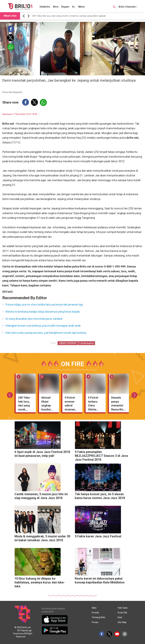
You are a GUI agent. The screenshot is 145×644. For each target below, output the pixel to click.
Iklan (94, 608)
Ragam (65, 7)
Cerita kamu (87, 343)
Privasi (95, 622)
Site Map (122, 622)
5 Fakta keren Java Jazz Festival (98, 536)
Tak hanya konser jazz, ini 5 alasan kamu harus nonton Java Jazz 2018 (100, 496)
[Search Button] (114, 7)
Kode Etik (122, 613)
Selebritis (45, 7)
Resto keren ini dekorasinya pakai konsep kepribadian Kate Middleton (100, 580)
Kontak (95, 613)
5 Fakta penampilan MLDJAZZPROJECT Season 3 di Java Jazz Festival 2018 (101, 456)
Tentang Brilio (99, 617)
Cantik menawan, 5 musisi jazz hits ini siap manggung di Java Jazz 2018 (41, 496)
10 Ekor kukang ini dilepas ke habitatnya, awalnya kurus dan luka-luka (40, 582)
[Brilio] (20, 6)
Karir (120, 617)
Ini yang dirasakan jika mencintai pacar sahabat (34, 319)
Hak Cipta (123, 608)
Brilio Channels (128, 7)
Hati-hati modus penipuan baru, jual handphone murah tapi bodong (46, 333)
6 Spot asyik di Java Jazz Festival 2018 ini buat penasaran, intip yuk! (42, 454)
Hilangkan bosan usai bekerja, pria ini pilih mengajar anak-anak (43, 326)
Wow (56, 7)
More (82, 7)
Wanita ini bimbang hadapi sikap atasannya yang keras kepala (42, 312)
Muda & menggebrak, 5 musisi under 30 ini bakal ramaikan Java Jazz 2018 (42, 538)
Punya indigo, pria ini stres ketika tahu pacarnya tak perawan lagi (44, 305)
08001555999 (68, 343)
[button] (24, 16)
